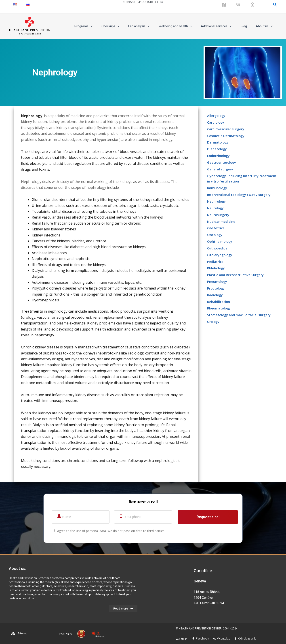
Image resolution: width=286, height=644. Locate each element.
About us (266, 26)
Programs (101, 26)
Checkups (125, 26)
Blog (248, 26)
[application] (108, 26)
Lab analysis (151, 26)
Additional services (223, 26)
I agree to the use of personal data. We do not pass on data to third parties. (110, 531)
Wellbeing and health (185, 26)
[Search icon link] (275, 5)
